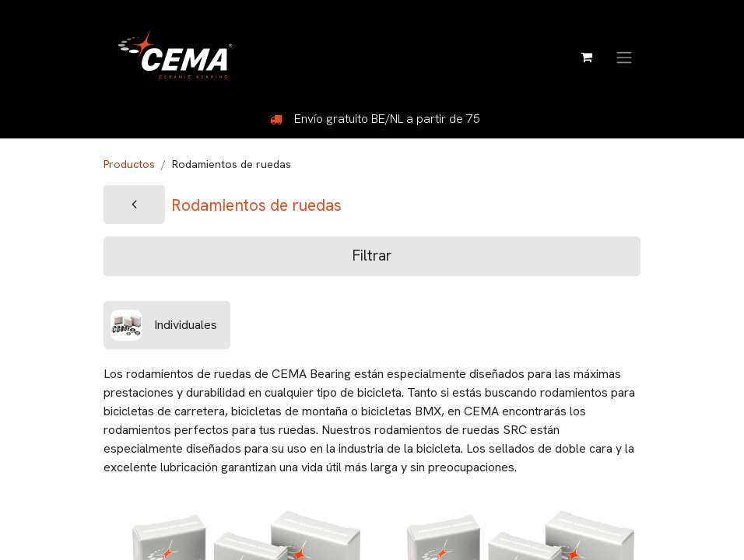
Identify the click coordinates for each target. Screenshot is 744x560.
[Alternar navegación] (624, 56)
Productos (129, 164)
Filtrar (372, 255)
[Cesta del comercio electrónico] (586, 57)
